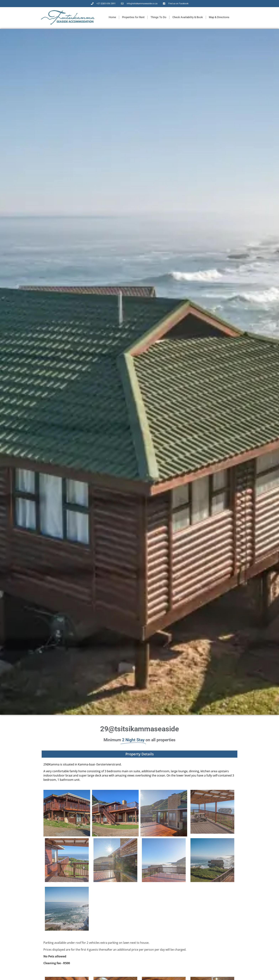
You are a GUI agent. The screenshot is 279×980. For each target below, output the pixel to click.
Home (112, 17)
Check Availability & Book (188, 17)
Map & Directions (219, 17)
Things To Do (158, 17)
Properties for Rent (133, 17)
